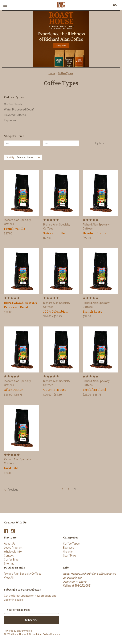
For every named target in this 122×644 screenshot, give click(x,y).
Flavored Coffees (15, 115)
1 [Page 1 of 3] (63, 489)
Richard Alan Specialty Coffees (23, 574)
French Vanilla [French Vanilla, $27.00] (15, 229)
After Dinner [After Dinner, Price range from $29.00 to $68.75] (13, 390)
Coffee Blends (13, 104)
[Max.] (61, 143)
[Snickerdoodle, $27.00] (61, 193)
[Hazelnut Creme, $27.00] (100, 193)
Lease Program (13, 548)
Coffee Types (71, 544)
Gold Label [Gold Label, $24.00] (12, 468)
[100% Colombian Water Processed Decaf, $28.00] (22, 271)
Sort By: (10, 157)
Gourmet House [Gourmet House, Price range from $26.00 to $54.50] (55, 390)
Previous (11, 490)
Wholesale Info (13, 552)
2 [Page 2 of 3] (68, 489)
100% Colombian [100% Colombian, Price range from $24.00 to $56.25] (55, 312)
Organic (68, 552)
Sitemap (9, 564)
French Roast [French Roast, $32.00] (92, 312)
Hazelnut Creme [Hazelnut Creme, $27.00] (95, 233)
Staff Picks (70, 556)
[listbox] (29, 157)
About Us (10, 544)
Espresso (10, 120)
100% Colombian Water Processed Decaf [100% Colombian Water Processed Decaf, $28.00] (21, 305)
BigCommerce (24, 631)
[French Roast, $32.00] (100, 271)
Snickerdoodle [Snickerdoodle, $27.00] (54, 233)
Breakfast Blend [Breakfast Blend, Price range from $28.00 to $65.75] (94, 390)
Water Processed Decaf (19, 110)
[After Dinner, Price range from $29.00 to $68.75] (22, 349)
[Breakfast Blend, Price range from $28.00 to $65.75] (100, 349)
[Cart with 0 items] (116, 5)
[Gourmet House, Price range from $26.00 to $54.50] (61, 349)
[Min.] (22, 143)
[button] (61, 39)
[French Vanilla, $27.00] (22, 193)
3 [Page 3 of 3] (75, 489)
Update (100, 143)
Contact (9, 556)
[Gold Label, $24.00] (22, 428)
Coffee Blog (11, 560)
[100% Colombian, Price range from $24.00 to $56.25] (61, 271)
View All (9, 578)
